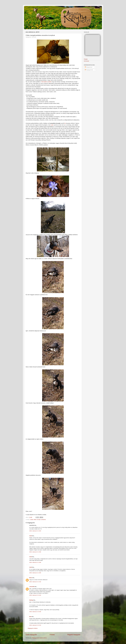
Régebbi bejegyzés (74, 635)
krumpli (39, 520)
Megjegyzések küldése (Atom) (39, 638)
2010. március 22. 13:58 (35, 562)
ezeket (50, 82)
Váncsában (44, 82)
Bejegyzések (89, 67)
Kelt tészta (86, 61)
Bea (30, 617)
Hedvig (31, 600)
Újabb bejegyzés (31, 635)
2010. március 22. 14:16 (35, 582)
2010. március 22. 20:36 (35, 612)
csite (52, 125)
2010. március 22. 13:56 (35, 552)
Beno (31, 578)
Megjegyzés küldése (33, 628)
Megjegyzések (89, 70)
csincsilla (32, 587)
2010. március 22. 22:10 (35, 625)
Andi (31, 536)
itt (65, 123)
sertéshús (43, 520)
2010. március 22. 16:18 (35, 595)
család (32, 520)
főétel (35, 520)
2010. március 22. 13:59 (35, 573)
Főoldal (52, 635)
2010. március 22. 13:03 (35, 531)
